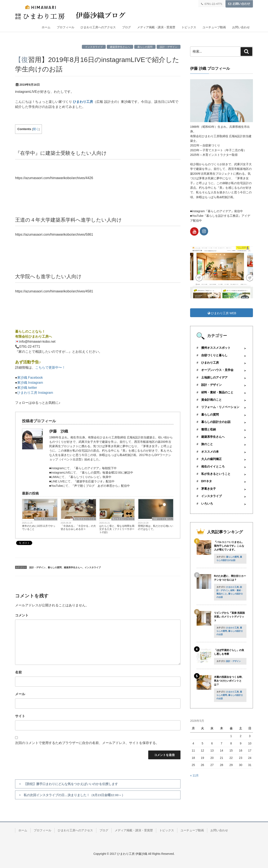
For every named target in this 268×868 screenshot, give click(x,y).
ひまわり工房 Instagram (35, 393)
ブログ (126, 27)
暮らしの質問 (145, 47)
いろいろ (207, 504)
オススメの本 (210, 452)
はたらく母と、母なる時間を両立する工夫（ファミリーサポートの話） (117, 529)
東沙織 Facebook (30, 378)
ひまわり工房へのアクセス (98, 27)
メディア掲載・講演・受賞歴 (156, 27)
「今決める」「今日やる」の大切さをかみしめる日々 (78, 528)
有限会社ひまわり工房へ (33, 336)
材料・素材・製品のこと (217, 392)
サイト (20, 716)
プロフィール (66, 27)
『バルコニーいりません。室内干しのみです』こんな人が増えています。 (229, 546)
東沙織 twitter (27, 388)
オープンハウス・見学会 (217, 370)
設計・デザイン (169, 47)
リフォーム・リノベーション (220, 407)
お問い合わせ (241, 27)
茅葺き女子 (209, 489)
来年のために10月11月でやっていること (39, 528)
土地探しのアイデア (214, 377)
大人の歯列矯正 (211, 459)
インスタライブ (94, 47)
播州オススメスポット (216, 348)
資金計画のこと (211, 400)
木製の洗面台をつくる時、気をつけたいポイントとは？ (229, 681)
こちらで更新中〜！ (50, 367)
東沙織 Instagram (30, 383)
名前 (18, 672)
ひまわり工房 (83, 102)
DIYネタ (207, 481)
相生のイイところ (213, 466)
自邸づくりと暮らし (163, 519)
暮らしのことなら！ (30, 331)
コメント (22, 615)
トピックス (189, 27)
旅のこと (207, 444)
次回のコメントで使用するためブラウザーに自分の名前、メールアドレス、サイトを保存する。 (87, 743)
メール (20, 694)
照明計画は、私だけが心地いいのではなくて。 (156, 528)
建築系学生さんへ (120, 47)
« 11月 (194, 775)
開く (36, 129)
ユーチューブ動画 (214, 27)
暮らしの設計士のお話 (216, 422)
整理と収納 (209, 429)
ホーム (46, 27)
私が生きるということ (46, 519)
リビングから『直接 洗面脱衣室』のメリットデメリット (229, 617)
